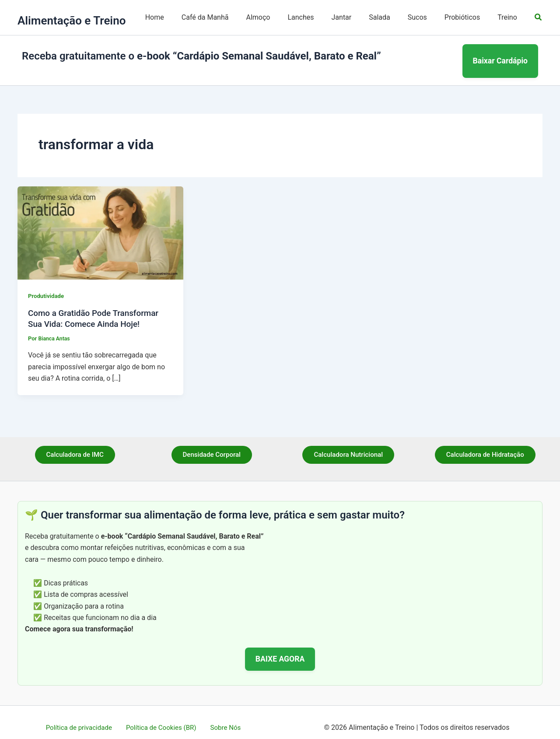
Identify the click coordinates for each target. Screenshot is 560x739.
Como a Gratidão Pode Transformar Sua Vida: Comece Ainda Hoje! (97, 308)
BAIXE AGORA (280, 648)
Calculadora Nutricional (348, 445)
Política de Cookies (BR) (162, 717)
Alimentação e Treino (72, 21)
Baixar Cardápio (500, 56)
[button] (539, 17)
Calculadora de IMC (75, 445)
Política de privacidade (83, 717)
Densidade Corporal (212, 445)
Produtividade (47, 286)
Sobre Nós (223, 717)
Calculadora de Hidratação (485, 445)
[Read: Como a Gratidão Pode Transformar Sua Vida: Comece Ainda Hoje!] (100, 222)
